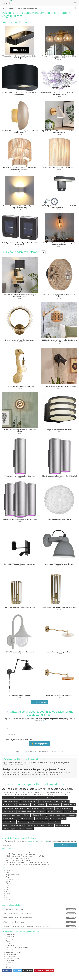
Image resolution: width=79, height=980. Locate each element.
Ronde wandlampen (23, 815)
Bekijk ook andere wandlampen (24, 252)
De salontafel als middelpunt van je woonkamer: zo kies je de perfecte (39, 926)
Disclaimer (9, 941)
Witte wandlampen (8, 818)
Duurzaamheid (11, 954)
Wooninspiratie (11, 965)
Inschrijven (66, 845)
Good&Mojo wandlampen (64, 808)
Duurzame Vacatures (13, 860)
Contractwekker (11, 862)
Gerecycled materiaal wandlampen (13, 825)
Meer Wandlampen (39, 702)
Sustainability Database (14, 864)
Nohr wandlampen (48, 808)
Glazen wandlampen (54, 815)
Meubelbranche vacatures (14, 952)
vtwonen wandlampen (24, 812)
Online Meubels (11, 935)
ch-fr (7, 887)
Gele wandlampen (55, 822)
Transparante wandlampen (11, 798)
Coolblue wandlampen (39, 805)
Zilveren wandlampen (46, 801)
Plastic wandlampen (69, 805)
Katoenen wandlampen (45, 798)
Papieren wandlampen (40, 822)
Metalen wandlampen (62, 801)
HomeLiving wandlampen (58, 818)
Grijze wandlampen (39, 812)
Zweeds (8, 883)
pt (6, 891)
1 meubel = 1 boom (12, 959)
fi (6, 896)
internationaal (26, 860)
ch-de (8, 885)
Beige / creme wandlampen (11, 801)
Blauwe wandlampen (54, 805)
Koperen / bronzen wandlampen (30, 808)
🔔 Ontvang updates (40, 744)
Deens (8, 900)
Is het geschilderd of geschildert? (39, 909)
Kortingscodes (11, 957)
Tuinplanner (10, 961)
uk (7, 898)
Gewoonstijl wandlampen (25, 829)
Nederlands (10, 871)
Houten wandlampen (32, 825)
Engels (8, 893)
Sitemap (9, 943)
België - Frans (10, 877)
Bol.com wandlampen (69, 815)
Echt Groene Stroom (13, 856)
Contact (8, 967)
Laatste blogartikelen (11, 905)
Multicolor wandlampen (28, 798)
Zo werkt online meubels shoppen (17, 947)
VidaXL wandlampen (47, 825)
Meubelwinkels (11, 945)
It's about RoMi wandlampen (25, 818)
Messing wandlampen (62, 825)
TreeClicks (9, 852)
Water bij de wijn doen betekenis (39, 922)
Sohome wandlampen (38, 815)
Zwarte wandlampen (9, 812)
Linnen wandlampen (9, 815)
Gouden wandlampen (24, 822)
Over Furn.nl (10, 937)
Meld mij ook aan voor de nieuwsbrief (19, 740)
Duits (7, 889)
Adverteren (9, 963)
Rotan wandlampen (23, 805)
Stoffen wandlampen (9, 805)
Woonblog (9, 939)
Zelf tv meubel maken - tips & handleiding (39, 913)
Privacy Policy (10, 949)
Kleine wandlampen (42, 818)
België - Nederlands (12, 875)
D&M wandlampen (70, 812)
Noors (8, 881)
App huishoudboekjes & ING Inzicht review (39, 918)
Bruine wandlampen (61, 798)
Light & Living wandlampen (29, 801)
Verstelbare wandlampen (10, 808)
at (6, 902)
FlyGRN (8, 854)
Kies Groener (10, 858)
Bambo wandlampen (9, 822)
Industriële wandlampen (55, 812)
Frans (8, 873)
